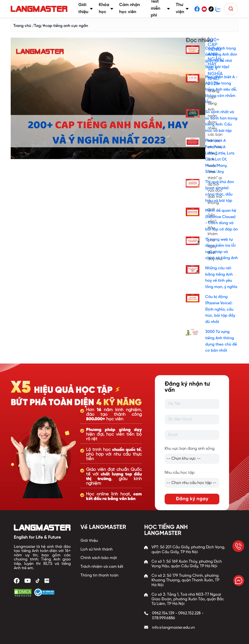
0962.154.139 (163, 613)
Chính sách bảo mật (99, 558)
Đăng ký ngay (192, 499)
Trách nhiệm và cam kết (102, 567)
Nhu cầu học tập (180, 473)
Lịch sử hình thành (97, 549)
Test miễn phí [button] (160, 9)
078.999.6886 (164, 618)
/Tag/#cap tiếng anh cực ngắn (60, 26)
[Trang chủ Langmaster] (40, 9)
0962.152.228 (189, 613)
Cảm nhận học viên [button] (129, 8)
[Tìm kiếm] (231, 9)
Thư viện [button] (182, 8)
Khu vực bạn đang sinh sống (190, 449)
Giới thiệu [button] (86, 8)
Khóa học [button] (106, 8)
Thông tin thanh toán (99, 575)
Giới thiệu (89, 541)
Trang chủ (22, 26)
